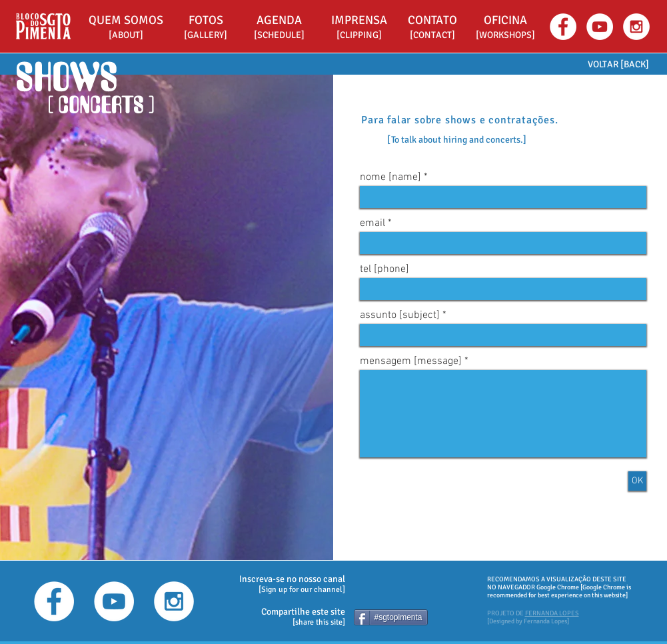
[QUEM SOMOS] (126, 20)
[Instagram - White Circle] (636, 27)
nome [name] (390, 177)
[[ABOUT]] (126, 35)
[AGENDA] (279, 20)
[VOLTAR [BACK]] (618, 64)
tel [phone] (384, 269)
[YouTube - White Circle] (600, 27)
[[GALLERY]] (206, 35)
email (372, 223)
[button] (506, 20)
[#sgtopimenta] (391, 617)
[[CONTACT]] (432, 35)
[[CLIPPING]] (359, 35)
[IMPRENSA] (359, 20)
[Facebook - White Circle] (563, 27)
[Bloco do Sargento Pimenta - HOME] (43, 26)
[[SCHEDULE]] (279, 35)
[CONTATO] (432, 20)
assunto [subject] (400, 315)
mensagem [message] (411, 361)
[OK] (637, 481)
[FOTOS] (206, 20)
